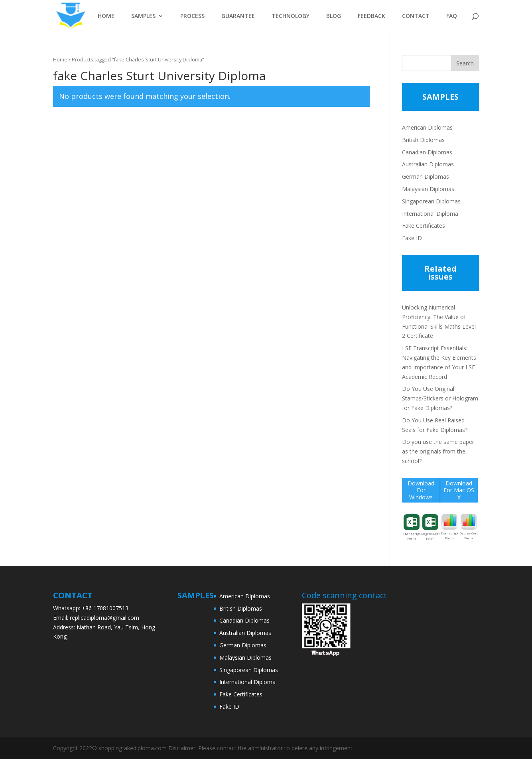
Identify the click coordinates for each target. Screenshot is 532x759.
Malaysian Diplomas (428, 189)
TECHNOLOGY (291, 16)
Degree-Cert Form (430, 527)
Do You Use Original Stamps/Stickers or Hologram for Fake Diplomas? (440, 398)
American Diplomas (427, 127)
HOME (106, 16)
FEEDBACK (371, 16)
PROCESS (192, 16)
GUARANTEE (238, 16)
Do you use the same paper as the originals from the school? (438, 451)
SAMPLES (143, 16)
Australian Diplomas (428, 164)
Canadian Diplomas (427, 152)
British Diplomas (423, 140)
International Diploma (430, 214)
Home (60, 59)
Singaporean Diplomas (431, 201)
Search (465, 63)
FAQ (452, 16)
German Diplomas (426, 176)
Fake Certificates (424, 226)
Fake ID (412, 238)
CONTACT (416, 16)
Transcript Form (412, 527)
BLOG (334, 16)
